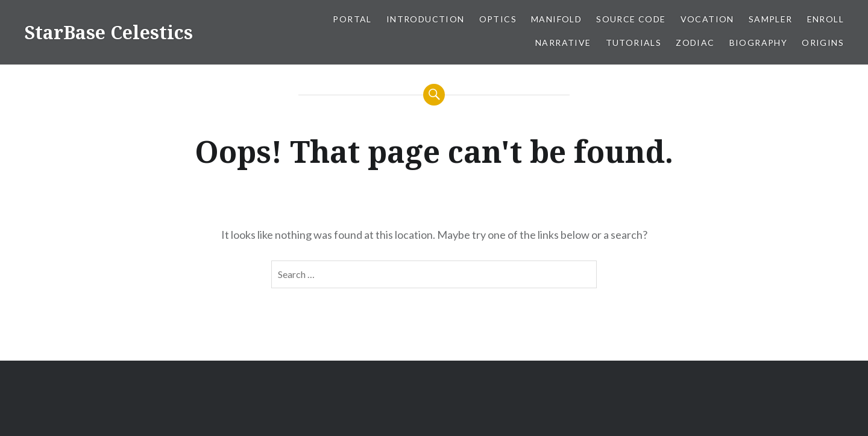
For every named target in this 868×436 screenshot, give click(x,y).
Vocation (707, 19)
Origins (823, 43)
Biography (759, 43)
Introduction (426, 19)
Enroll (826, 19)
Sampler (771, 19)
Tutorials (634, 43)
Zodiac (695, 43)
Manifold (556, 19)
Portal (352, 19)
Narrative (563, 43)
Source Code (631, 19)
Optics (498, 19)
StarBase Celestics (108, 32)
